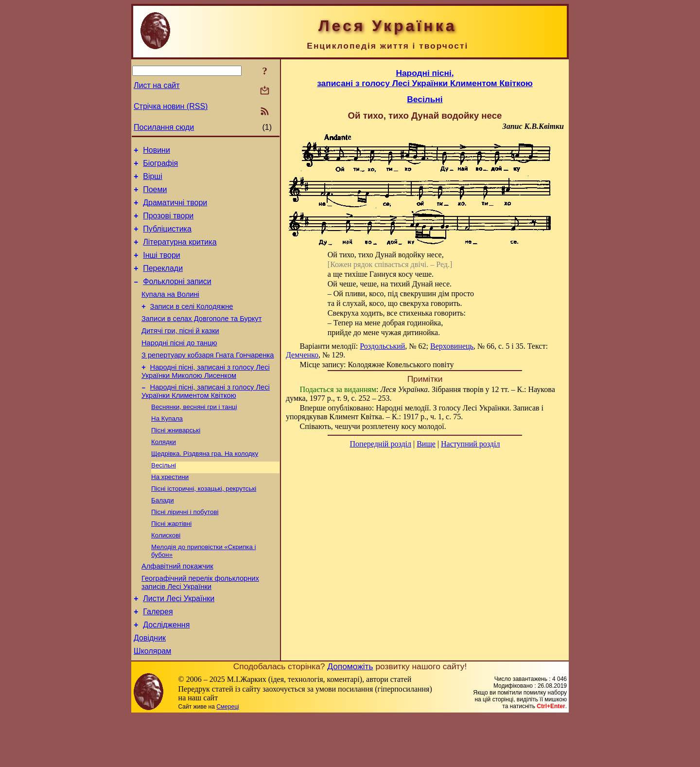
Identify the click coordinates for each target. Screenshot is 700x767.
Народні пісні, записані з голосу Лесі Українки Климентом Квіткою (206, 419)
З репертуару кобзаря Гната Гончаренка (208, 380)
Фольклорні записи (177, 297)
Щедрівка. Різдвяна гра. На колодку (205, 486)
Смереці (227, 757)
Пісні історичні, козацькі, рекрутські (204, 524)
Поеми (155, 195)
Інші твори (162, 268)
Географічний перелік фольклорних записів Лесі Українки (200, 626)
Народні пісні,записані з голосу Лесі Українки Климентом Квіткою (425, 78)
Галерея (158, 658)
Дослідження (166, 672)
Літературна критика (180, 254)
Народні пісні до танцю (179, 366)
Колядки (164, 473)
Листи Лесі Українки (179, 643)
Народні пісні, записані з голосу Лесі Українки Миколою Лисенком (206, 398)
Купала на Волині (170, 312)
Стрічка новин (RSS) (171, 106)
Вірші (153, 181)
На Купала (167, 448)
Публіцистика (167, 239)
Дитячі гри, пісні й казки (180, 353)
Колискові (166, 575)
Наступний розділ (470, 444)
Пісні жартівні (171, 562)
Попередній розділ (381, 444)
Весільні (164, 499)
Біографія (160, 166)
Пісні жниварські (176, 461)
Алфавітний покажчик (177, 608)
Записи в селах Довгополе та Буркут (201, 339)
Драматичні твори (175, 210)
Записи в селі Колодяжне (192, 325)
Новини (157, 152)
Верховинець (452, 346)
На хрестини (170, 511)
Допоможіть (350, 717)
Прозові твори (168, 224)
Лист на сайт (157, 85)
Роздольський (382, 346)
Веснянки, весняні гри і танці (194, 436)
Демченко (302, 355)
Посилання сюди (164, 127)
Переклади (163, 283)
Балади (163, 537)
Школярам (152, 702)
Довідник (150, 687)
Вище (426, 444)
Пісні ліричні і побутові (185, 549)
